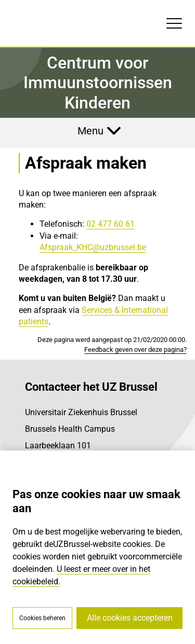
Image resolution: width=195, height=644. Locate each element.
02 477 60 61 (110, 224)
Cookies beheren (42, 618)
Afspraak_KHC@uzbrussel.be (93, 247)
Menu (90, 131)
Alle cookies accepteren (130, 618)
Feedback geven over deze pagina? (135, 350)
